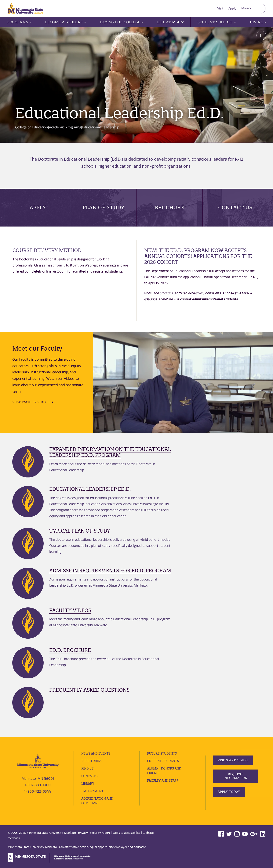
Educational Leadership (101, 127)
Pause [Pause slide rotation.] (261, 36)
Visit (221, 8)
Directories (91, 761)
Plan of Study (104, 207)
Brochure (170, 207)
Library (88, 784)
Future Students (162, 753)
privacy (83, 833)
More (247, 8)
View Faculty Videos (31, 402)
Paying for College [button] (122, 22)
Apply (233, 8)
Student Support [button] (217, 22)
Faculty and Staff (163, 780)
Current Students (163, 761)
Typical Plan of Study (80, 531)
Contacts (89, 776)
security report (100, 833)
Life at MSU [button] (170, 22)
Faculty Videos (70, 610)
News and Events (96, 753)
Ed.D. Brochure (70, 650)
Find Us (87, 768)
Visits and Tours (233, 760)
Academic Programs (65, 127)
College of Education (32, 127)
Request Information (235, 776)
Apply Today (229, 792)
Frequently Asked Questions (89, 690)
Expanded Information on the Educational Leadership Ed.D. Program (110, 452)
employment (93, 791)
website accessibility (126, 833)
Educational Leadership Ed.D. (90, 489)
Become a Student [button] (66, 22)
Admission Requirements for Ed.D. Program (110, 571)
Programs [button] (19, 22)
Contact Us (235, 207)
